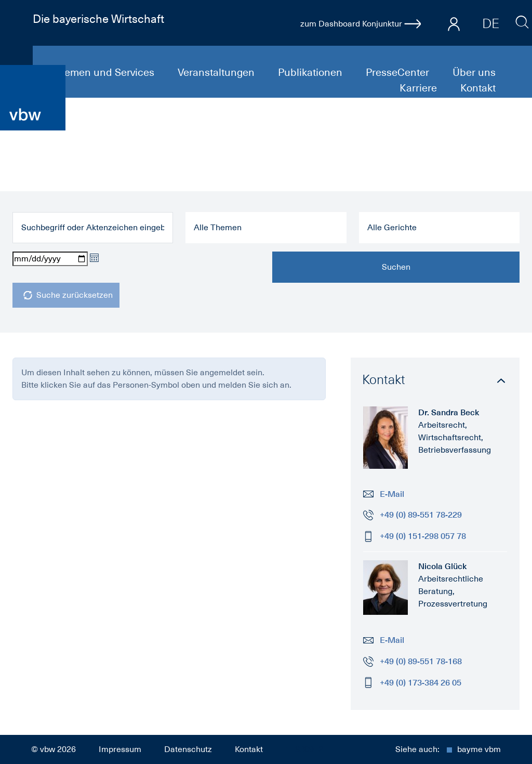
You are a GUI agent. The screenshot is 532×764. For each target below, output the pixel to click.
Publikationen (311, 72)
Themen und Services (104, 72)
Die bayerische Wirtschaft (98, 19)
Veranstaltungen (217, 72)
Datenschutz (188, 749)
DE (491, 23)
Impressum (120, 749)
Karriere (420, 88)
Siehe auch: (448, 749)
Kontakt (478, 88)
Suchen (396, 267)
